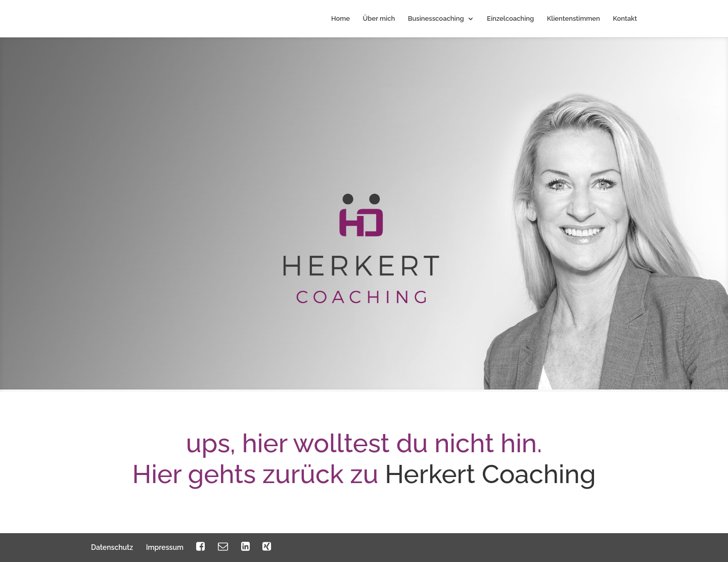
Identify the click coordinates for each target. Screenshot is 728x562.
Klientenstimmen (574, 19)
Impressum (165, 547)
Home (340, 19)
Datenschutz (112, 547)
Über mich (379, 19)
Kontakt (625, 19)
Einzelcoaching (510, 19)
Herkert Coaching (490, 474)
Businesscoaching (436, 19)
